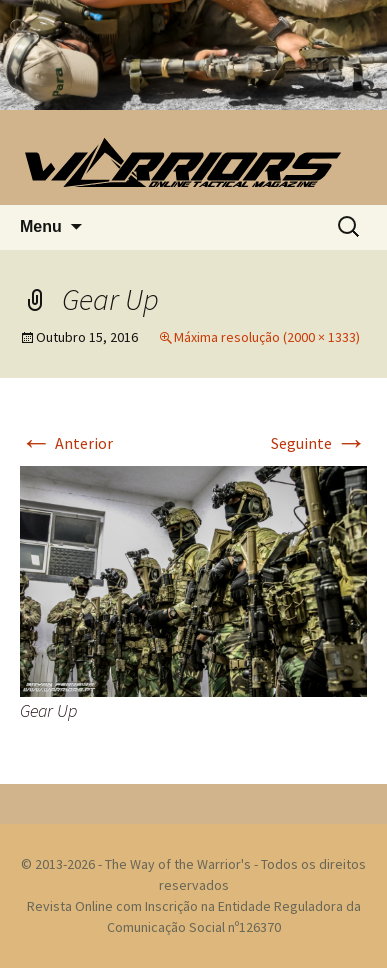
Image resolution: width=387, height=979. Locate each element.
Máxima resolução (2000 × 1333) (267, 337)
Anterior (66, 443)
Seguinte (319, 443)
